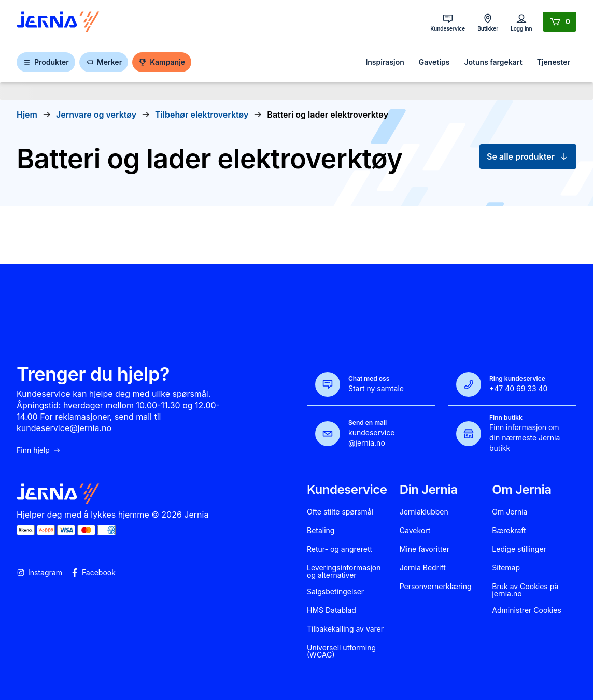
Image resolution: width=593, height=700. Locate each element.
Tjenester (554, 62)
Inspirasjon (385, 62)
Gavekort (415, 531)
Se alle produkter (528, 156)
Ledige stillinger (519, 549)
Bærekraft (509, 531)
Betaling (321, 531)
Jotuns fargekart (493, 62)
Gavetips (434, 62)
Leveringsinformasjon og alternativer (344, 572)
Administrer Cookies (527, 610)
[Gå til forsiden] (58, 22)
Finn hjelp (39, 450)
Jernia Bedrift (423, 568)
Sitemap (506, 568)
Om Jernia (510, 512)
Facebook (93, 573)
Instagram (39, 573)
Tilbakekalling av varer (345, 629)
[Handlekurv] (560, 22)
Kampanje (162, 62)
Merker (104, 62)
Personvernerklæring (436, 587)
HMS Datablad (331, 610)
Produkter (46, 62)
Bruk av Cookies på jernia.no (525, 590)
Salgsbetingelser (335, 592)
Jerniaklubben (424, 512)
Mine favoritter (425, 549)
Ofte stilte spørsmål (340, 512)
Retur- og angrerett (340, 549)
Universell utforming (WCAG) (341, 651)
